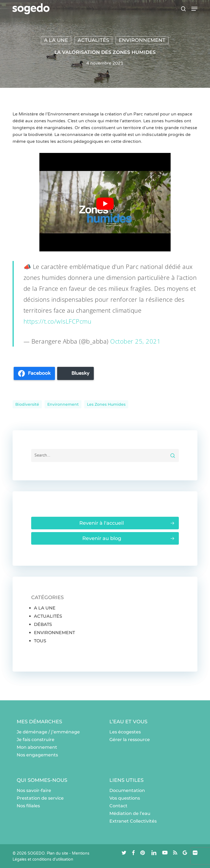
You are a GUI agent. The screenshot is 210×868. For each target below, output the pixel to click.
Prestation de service (40, 798)
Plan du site (57, 853)
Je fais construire (36, 740)
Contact (118, 806)
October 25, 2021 (135, 341)
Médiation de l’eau (130, 813)
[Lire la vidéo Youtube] (105, 204)
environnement (63, 404)
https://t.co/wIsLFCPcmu (58, 321)
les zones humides (106, 404)
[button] (194, 9)
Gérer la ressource (130, 740)
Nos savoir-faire (34, 790)
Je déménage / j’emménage (48, 732)
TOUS (40, 641)
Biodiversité (27, 404)
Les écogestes (125, 732)
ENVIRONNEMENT (142, 40)
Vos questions (125, 798)
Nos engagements (37, 755)
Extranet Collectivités (133, 821)
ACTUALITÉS (93, 40)
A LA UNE (56, 40)
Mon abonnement (37, 747)
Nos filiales (28, 806)
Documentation (127, 790)
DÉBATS (43, 624)
